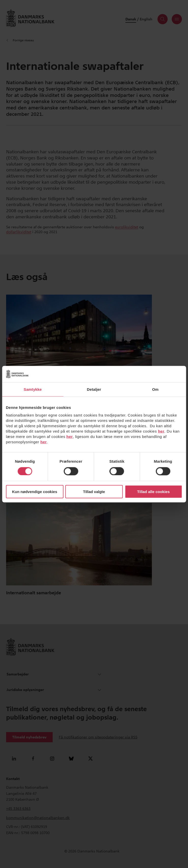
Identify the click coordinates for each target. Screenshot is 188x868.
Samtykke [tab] (33, 389)
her (161, 431)
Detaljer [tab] (94, 389)
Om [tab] (155, 389)
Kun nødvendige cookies (35, 492)
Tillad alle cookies (153, 492)
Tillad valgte (94, 492)
